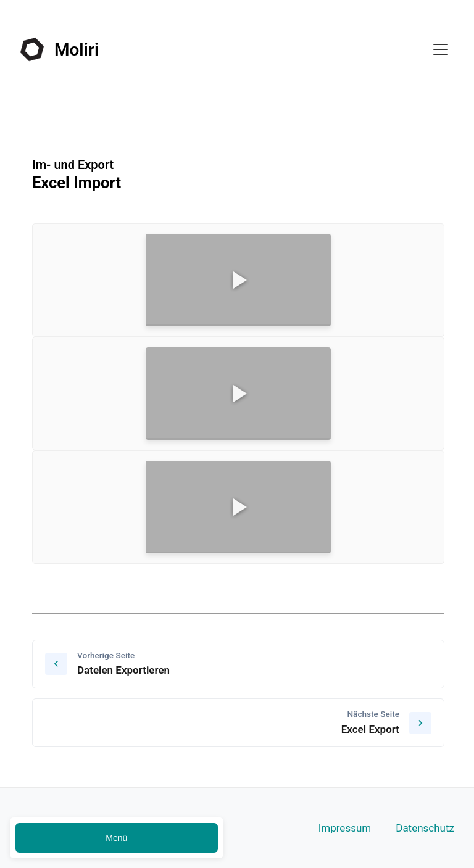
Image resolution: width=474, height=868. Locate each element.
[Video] (238, 280)
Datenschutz (425, 828)
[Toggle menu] (441, 49)
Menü (116, 838)
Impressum (345, 828)
